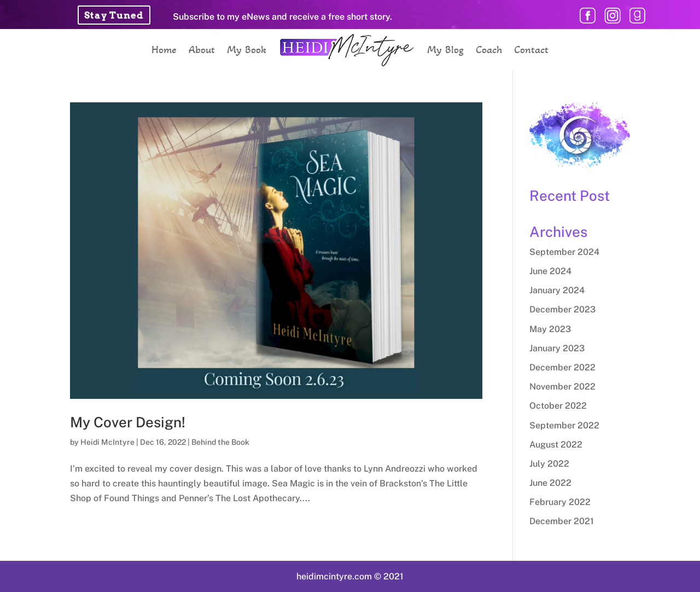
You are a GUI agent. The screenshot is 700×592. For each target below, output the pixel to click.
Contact (531, 50)
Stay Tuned (114, 15)
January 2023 (557, 348)
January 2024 (557, 290)
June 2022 (550, 483)
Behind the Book (220, 442)
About (202, 50)
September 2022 (564, 425)
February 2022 (560, 502)
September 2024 (564, 252)
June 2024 (550, 271)
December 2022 (562, 367)
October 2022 (558, 406)
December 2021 (562, 521)
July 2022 (549, 464)
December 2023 (562, 309)
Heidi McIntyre (107, 442)
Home (164, 50)
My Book (247, 50)
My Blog (445, 50)
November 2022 (562, 387)
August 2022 (556, 445)
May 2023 (550, 329)
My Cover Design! (128, 422)
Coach (489, 50)
